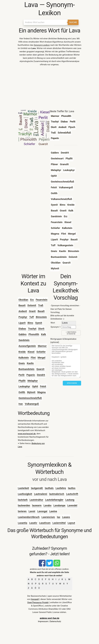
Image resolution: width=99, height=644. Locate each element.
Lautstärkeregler (54, 500)
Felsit (43, 386)
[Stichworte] (65, 361)
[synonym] (69, 327)
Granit (32, 311)
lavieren (22, 511)
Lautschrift (72, 494)
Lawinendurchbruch (29, 517)
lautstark (23, 500)
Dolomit (32, 305)
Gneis (22, 363)
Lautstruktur (36, 500)
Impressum (43, 621)
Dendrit (41, 375)
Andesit (23, 311)
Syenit (39, 323)
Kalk (43, 334)
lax (59, 517)
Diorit (41, 329)
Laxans (66, 517)
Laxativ (33, 523)
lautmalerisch (57, 494)
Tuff (32, 317)
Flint (33, 358)
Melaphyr (33, 381)
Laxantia (23, 523)
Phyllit (22, 381)
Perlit (21, 375)
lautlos (72, 488)
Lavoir (32, 511)
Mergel (42, 358)
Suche (73, 22)
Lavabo (47, 505)
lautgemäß (37, 488)
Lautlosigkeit (25, 494)
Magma (42, 392)
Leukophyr (24, 386)
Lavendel (72, 505)
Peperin (31, 375)
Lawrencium (48, 517)
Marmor (42, 346)
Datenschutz (55, 621)
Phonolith (34, 334)
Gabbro (23, 334)
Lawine (53, 511)
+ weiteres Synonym (71, 333)
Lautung (70, 500)
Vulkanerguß (32, 404)
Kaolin (30, 363)
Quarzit (40, 369)
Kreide (22, 352)
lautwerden (24, 505)
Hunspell (35, 599)
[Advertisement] (50, 88)
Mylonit (31, 392)
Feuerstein (42, 300)
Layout (71, 523)
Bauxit (22, 305)
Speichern (72, 383)
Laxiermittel (59, 523)
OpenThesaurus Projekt (38, 602)
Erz (32, 300)
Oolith (22, 392)
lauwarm (37, 505)
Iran (21, 404)
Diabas (22, 329)
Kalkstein (24, 358)
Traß (41, 305)
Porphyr (23, 317)
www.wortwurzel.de (27, 434)
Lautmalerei (41, 494)
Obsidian (23, 300)
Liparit (22, 323)
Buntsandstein (27, 369)
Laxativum (45, 523)
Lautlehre (61, 488)
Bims (30, 323)
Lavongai (42, 511)
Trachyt (32, 329)
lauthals (49, 488)
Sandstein (24, 340)
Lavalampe (59, 505)
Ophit (35, 386)
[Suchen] (46, 22)
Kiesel (31, 352)
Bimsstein (41, 317)
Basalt (41, 311)
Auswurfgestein (27, 346)
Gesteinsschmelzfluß (30, 398)
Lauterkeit (23, 488)
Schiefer (41, 352)
